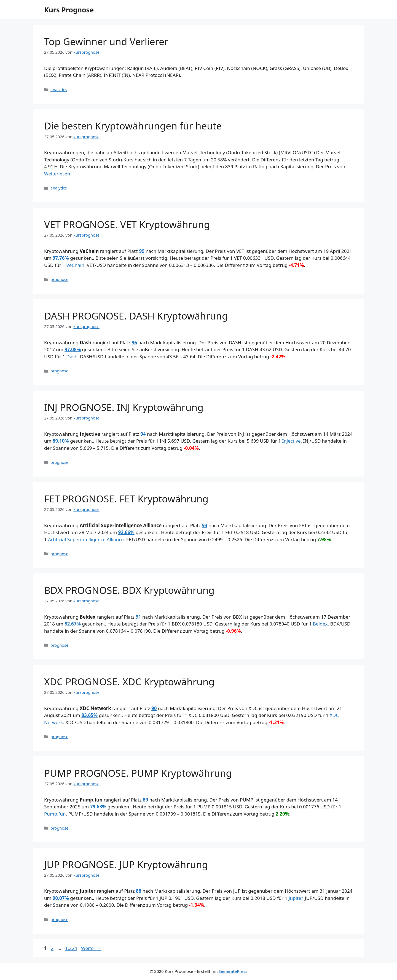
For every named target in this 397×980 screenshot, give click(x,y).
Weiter (91, 948)
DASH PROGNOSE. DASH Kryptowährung (136, 316)
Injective (291, 441)
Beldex (320, 624)
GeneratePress (233, 971)
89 (145, 800)
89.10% (61, 441)
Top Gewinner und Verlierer (106, 41)
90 (154, 708)
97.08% (73, 349)
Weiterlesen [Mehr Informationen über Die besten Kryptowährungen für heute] (57, 174)
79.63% (98, 807)
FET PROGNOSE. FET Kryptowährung (126, 499)
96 (134, 343)
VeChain (75, 265)
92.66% (126, 532)
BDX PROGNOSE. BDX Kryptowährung (129, 590)
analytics (59, 90)
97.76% (61, 258)
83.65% (89, 715)
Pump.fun (55, 814)
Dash (72, 357)
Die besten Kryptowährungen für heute (133, 126)
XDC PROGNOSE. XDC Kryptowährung (129, 682)
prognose (59, 279)
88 (139, 891)
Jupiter (296, 898)
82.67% (73, 624)
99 (142, 251)
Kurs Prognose (69, 10)
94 (143, 434)
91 (138, 617)
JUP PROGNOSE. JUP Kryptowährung (126, 864)
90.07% (61, 898)
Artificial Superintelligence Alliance (86, 539)
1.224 (71, 948)
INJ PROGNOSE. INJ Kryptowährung (124, 407)
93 (205, 525)
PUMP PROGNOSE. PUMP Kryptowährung (138, 773)
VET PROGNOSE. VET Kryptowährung (127, 224)
